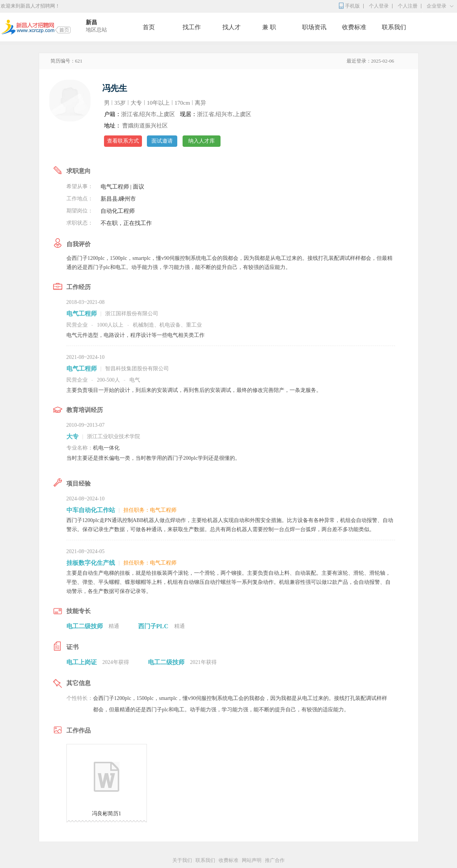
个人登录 (379, 6)
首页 (149, 27)
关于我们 (182, 860)
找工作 (192, 27)
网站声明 (252, 860)
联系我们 (394, 27)
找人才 (232, 27)
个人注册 (408, 6)
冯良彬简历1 (106, 814)
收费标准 (354, 27)
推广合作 (275, 860)
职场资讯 (314, 27)
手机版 (352, 6)
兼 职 (269, 27)
